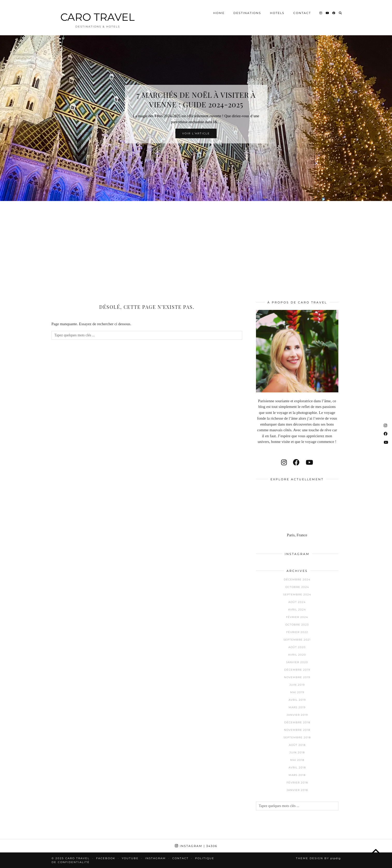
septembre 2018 (297, 737)
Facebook (106, 858)
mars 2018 (297, 775)
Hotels (277, 11)
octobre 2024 (297, 587)
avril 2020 (297, 655)
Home (219, 11)
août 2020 (297, 647)
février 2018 (297, 783)
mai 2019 (297, 692)
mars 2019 (297, 707)
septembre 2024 (297, 595)
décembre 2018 (297, 722)
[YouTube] (327, 11)
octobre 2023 (297, 625)
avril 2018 (297, 768)
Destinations (247, 11)
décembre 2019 (297, 670)
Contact (302, 11)
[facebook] (296, 463)
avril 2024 (297, 610)
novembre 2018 (297, 730)
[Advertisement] (196, 244)
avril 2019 (297, 700)
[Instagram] (321, 11)
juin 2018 (297, 752)
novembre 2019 (297, 677)
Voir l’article (196, 133)
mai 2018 (297, 760)
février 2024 (297, 617)
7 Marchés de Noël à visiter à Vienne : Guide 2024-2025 (196, 100)
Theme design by (318, 858)
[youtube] (309, 463)
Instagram (196, 846)
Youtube (130, 858)
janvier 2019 (297, 715)
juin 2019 (297, 685)
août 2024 (297, 602)
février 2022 (297, 632)
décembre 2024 (297, 579)
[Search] (341, 11)
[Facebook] (334, 11)
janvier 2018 (297, 790)
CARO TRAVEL (98, 15)
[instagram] (284, 463)
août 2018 (297, 745)
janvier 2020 (297, 662)
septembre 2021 (297, 640)
